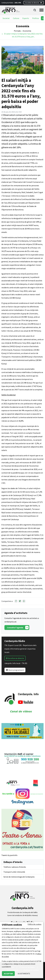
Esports (26, 18)
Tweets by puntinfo (9, 855)
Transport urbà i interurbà (14, 872)
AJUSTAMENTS (24, 974)
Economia (27, 31)
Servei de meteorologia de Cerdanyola (19, 877)
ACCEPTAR (8, 974)
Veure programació (15, 670)
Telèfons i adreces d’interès (15, 867)
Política (36, 18)
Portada (17, 31)
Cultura (16, 18)
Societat (6, 18)
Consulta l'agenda (18, 628)
